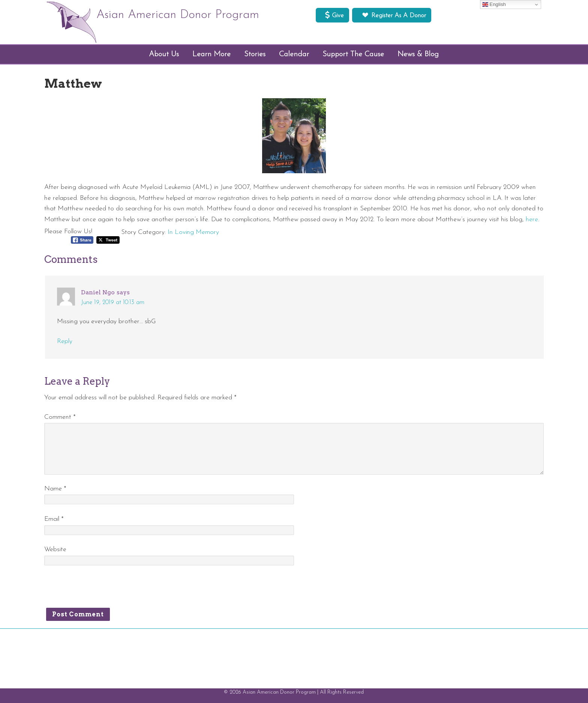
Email (54, 519)
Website (55, 549)
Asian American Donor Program (178, 15)
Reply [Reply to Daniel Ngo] (65, 341)
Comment (60, 417)
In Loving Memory (193, 232)
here (532, 220)
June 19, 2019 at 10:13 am (113, 303)
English (494, 4)
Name (55, 489)
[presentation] (101, 589)
